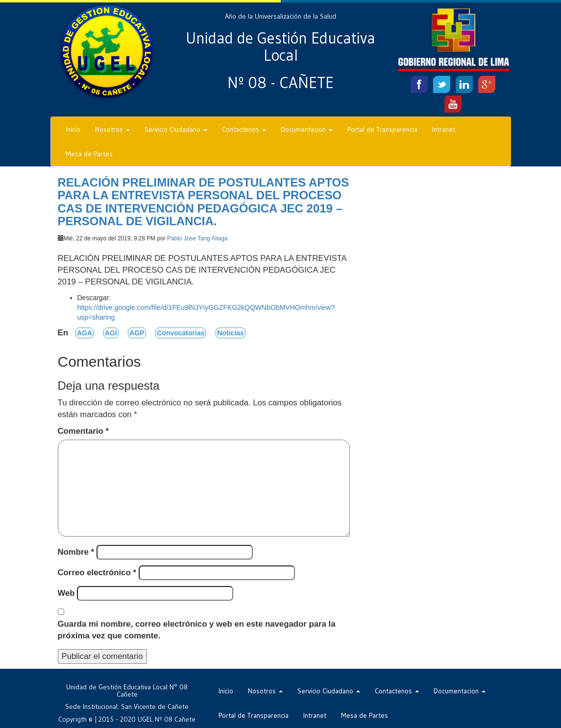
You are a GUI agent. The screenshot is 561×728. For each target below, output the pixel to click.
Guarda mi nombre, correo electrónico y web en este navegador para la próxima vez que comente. (197, 630)
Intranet (444, 129)
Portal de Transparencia (382, 129)
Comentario (83, 431)
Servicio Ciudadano (176, 129)
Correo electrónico (97, 573)
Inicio (73, 129)
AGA (85, 333)
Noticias (230, 333)
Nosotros (112, 129)
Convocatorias (181, 333)
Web (66, 593)
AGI (111, 333)
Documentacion (307, 129)
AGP (137, 333)
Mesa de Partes (89, 154)
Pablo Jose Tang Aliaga (197, 238)
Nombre (76, 552)
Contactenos (244, 129)
